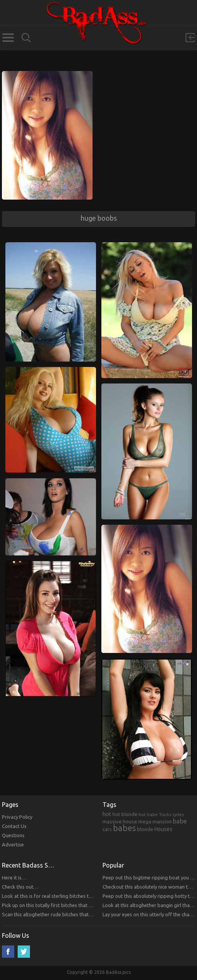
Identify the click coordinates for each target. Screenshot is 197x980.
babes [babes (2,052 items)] (124, 828)
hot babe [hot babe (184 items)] (148, 814)
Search (26, 38)
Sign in (190, 38)
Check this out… (20, 887)
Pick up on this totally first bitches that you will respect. (63, 905)
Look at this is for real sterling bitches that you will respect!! (68, 896)
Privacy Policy (17, 817)
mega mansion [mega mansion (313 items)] (155, 821)
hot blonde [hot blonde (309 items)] (125, 814)
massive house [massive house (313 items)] (120, 821)
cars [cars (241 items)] (107, 829)
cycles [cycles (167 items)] (178, 815)
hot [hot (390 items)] (107, 814)
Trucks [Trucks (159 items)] (165, 815)
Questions (13, 835)
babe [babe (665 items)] (180, 821)
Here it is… (14, 878)
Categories (8, 38)
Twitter (24, 952)
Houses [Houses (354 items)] (163, 829)
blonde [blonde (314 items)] (145, 829)
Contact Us (14, 826)
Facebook (8, 952)
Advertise (13, 844)
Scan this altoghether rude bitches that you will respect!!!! (65, 914)
